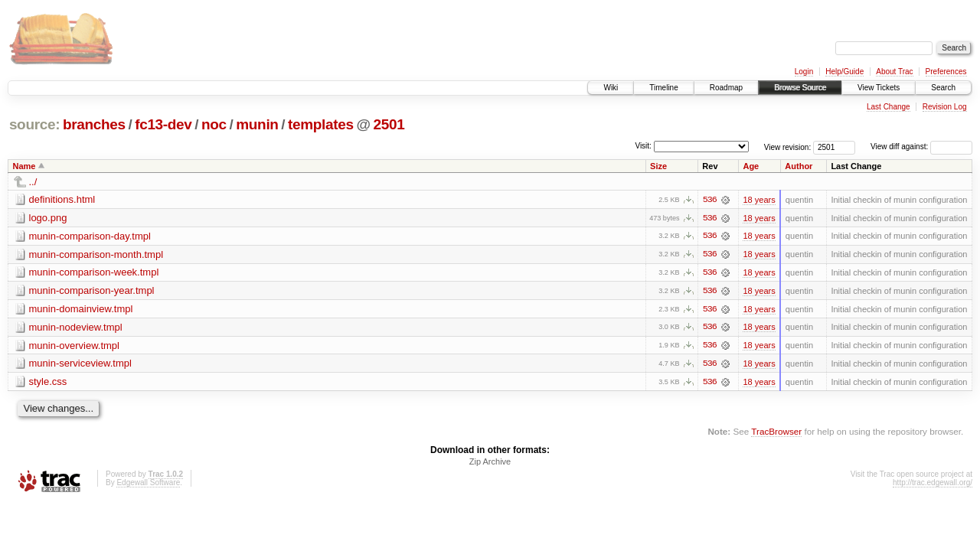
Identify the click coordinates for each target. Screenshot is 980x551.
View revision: (788, 147)
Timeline (663, 88)
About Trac (894, 72)
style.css (48, 383)
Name (24, 166)
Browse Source (800, 88)
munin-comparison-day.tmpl (90, 236)
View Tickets (879, 88)
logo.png (48, 218)
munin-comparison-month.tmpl (96, 254)
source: (34, 124)
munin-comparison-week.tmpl (94, 273)
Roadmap (726, 88)
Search (943, 88)
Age (751, 166)
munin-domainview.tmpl (81, 310)
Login (804, 72)
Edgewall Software (148, 485)
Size (658, 166)
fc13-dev (163, 124)
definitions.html (62, 199)
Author (799, 166)
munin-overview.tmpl (75, 346)
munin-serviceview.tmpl (80, 365)
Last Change (889, 107)
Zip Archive (490, 464)
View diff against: (921, 147)
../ (33, 182)
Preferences (946, 72)
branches (94, 124)
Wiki (611, 88)
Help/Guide (844, 72)
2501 (389, 124)
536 (710, 200)
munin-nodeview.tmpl (76, 328)
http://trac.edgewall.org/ (933, 485)
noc (214, 124)
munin (257, 124)
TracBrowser (776, 433)
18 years (759, 200)
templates (321, 124)
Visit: (643, 146)
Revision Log (945, 107)
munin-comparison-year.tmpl (92, 291)
